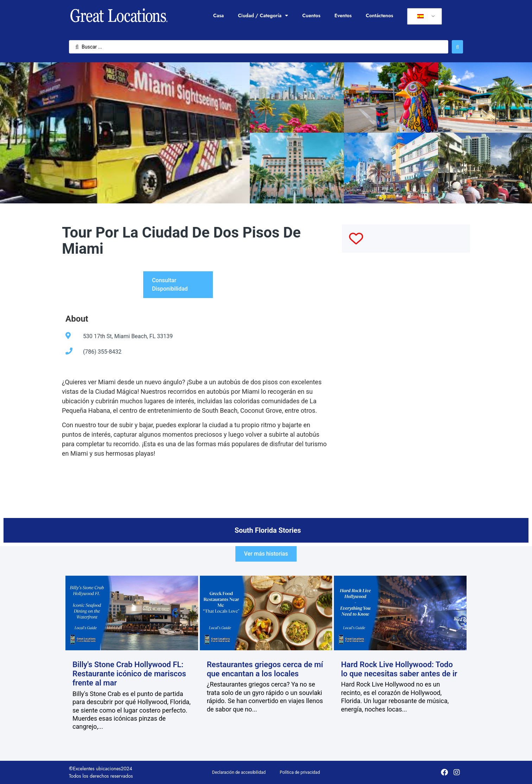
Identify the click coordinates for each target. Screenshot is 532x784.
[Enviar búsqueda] (457, 47)
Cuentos (311, 15)
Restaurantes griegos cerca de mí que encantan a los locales (265, 669)
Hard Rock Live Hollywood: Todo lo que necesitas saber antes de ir (399, 669)
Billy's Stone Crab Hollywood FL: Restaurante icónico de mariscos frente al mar (129, 674)
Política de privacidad (300, 772)
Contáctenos (379, 15)
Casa (218, 15)
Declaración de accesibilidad (239, 772)
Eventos (343, 15)
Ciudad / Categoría (263, 15)
